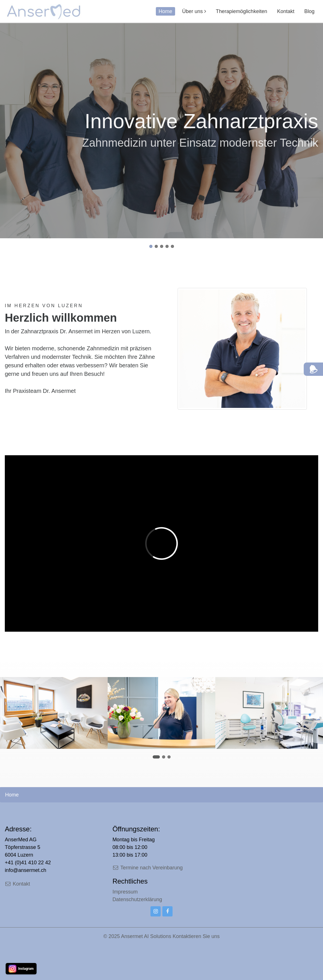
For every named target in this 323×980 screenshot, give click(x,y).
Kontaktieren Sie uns (196, 936)
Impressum (125, 892)
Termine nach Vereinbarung (148, 868)
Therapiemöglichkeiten (242, 11)
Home (165, 11)
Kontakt (286, 11)
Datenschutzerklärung (137, 899)
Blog (309, 11)
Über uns (193, 11)
